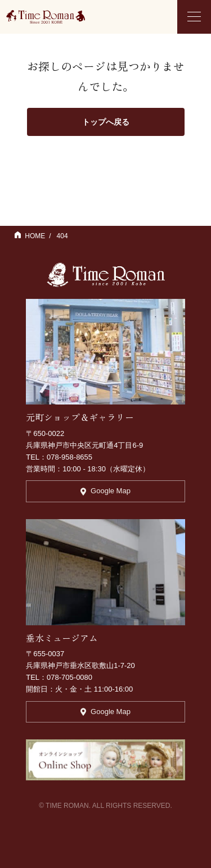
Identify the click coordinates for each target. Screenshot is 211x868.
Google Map (105, 491)
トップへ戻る (106, 122)
